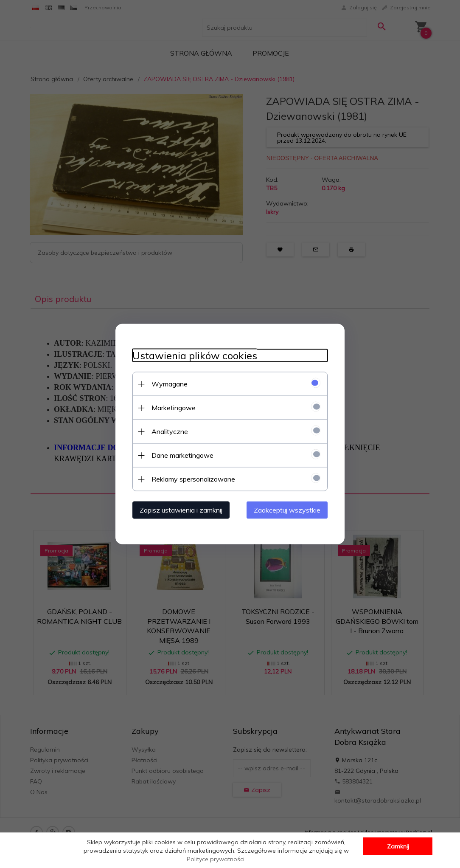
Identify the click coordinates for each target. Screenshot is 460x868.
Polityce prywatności (216, 859)
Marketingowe (174, 408)
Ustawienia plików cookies (195, 356)
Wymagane (170, 384)
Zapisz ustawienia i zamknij (181, 510)
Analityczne (170, 431)
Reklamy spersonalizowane (193, 479)
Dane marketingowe (182, 455)
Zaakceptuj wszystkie (287, 510)
